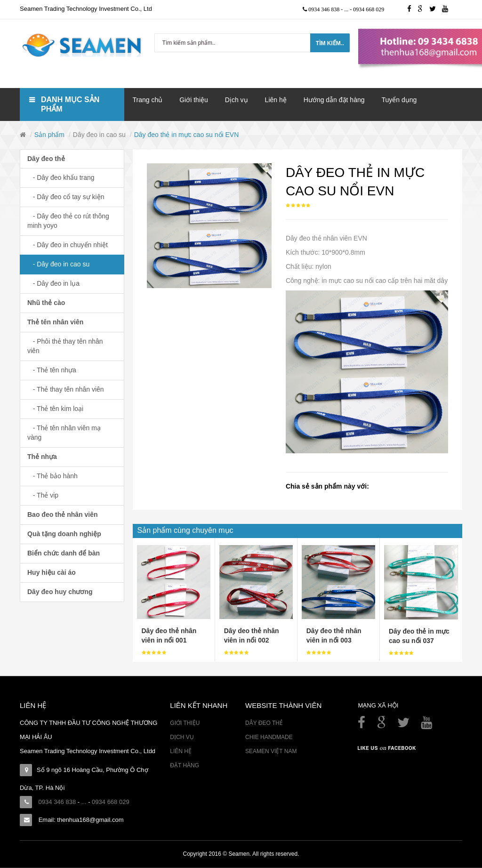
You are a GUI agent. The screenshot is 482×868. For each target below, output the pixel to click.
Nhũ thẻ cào (46, 303)
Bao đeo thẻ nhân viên (63, 514)
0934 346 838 (325, 9)
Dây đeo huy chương (60, 592)
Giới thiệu (185, 723)
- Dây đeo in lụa (53, 283)
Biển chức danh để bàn (64, 553)
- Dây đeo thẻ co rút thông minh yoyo (68, 221)
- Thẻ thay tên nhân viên (66, 389)
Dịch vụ (182, 737)
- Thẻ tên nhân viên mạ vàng (64, 433)
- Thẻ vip (43, 495)
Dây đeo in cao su (99, 135)
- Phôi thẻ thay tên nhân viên (65, 346)
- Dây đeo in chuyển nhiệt (68, 245)
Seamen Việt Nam (271, 751)
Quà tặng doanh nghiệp (64, 534)
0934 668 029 (369, 9)
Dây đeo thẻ (46, 159)
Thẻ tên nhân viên (55, 322)
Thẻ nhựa (42, 457)
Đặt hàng (185, 765)
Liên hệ (181, 751)
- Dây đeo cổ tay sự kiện (66, 197)
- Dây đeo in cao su (58, 264)
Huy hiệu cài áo (52, 572)
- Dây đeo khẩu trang (61, 177)
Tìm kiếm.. (330, 43)
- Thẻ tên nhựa (52, 370)
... (347, 9)
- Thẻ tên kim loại (55, 409)
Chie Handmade (269, 737)
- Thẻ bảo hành (52, 476)
